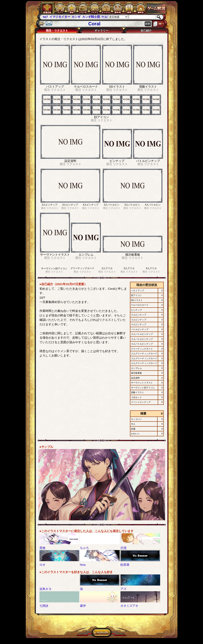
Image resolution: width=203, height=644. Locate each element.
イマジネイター (60, 17)
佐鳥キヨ (45, 589)
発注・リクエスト (57, 31)
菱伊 (83, 606)
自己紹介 (146, 31)
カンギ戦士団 (91, 17)
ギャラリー (101, 31)
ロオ (42, 565)
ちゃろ (84, 548)
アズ (123, 589)
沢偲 (123, 548)
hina (83, 565)
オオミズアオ (129, 606)
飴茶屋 (125, 565)
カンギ (76, 17)
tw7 (45, 17)
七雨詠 (44, 606)
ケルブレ (107, 17)
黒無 (42, 548)
